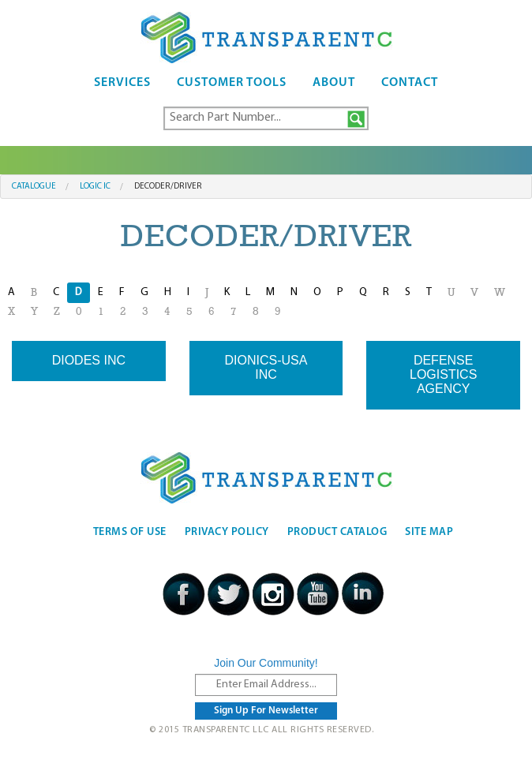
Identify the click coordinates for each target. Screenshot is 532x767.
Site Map (429, 532)
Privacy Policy (227, 532)
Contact (410, 83)
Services (122, 83)
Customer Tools (232, 83)
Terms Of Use (130, 532)
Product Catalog (337, 532)
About (334, 83)
